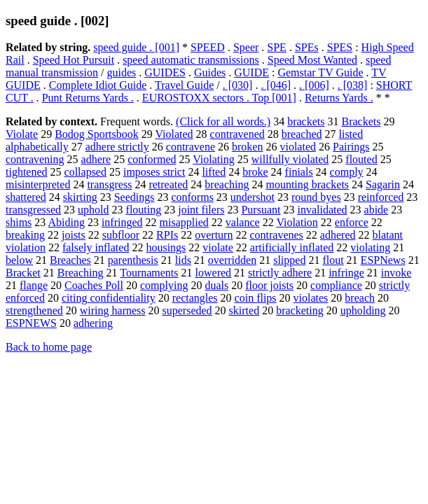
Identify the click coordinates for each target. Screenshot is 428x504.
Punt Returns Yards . (88, 98)
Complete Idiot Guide (98, 85)
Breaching (81, 273)
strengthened (34, 310)
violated (298, 147)
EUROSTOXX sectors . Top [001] (219, 98)
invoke (396, 273)
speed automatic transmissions (191, 60)
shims (19, 222)
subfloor (121, 235)
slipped (289, 260)
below (19, 260)
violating (370, 247)
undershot (253, 197)
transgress (109, 184)
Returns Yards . (339, 98)
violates (311, 298)
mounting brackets (307, 184)
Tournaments (149, 273)
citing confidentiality (109, 298)
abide (377, 210)
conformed (152, 159)
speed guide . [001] (136, 47)
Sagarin (383, 184)
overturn (214, 235)
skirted (244, 310)
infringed (122, 222)
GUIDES (165, 72)
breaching (227, 184)
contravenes (276, 235)
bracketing (300, 310)
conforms (192, 197)
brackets (306, 121)
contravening (35, 159)
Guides (210, 72)
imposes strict (154, 172)
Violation (297, 222)
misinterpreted (38, 184)
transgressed (33, 210)
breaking (25, 235)
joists (74, 235)
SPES (340, 47)
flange (34, 285)
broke (255, 172)
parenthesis (133, 260)
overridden (232, 260)
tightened (27, 172)
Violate (22, 134)
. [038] (353, 85)
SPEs (307, 47)
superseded (187, 310)
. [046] (276, 85)
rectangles (195, 298)
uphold (93, 210)
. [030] (238, 85)
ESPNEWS (31, 323)
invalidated (322, 210)
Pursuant (261, 210)
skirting (80, 197)
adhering (93, 323)
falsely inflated (96, 247)
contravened (237, 134)
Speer (246, 47)
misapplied (184, 222)
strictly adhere (280, 273)
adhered (338, 235)
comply (347, 172)
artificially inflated (292, 247)
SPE (277, 47)
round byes (316, 197)
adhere (96, 159)
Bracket (23, 273)
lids (183, 260)
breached (302, 134)
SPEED (208, 47)
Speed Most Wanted (312, 60)
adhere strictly (117, 147)
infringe (346, 273)
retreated (168, 184)
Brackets (361, 121)
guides (121, 72)
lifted (214, 172)
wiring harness (113, 310)
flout (333, 260)
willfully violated (290, 159)
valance (243, 222)
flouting (144, 210)
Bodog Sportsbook (97, 134)
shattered (26, 197)
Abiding (66, 222)
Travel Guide (184, 85)
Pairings (351, 147)
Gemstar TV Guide (320, 72)
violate (218, 247)
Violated (174, 134)
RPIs (167, 235)
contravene (191, 147)
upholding (363, 310)
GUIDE (251, 72)
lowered (214, 273)
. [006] (314, 85)
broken (247, 147)
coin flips (256, 298)
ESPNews (383, 260)
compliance (336, 285)
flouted (361, 159)
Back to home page (49, 347)
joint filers (201, 210)
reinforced (381, 197)
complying (164, 285)
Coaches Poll (94, 285)
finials (299, 172)
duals (216, 285)
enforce (352, 222)
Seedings (134, 197)
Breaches (70, 260)
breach (360, 298)
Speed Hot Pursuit (74, 60)
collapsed (85, 172)
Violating (213, 159)
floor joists (269, 285)
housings (166, 247)
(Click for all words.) (223, 121)
